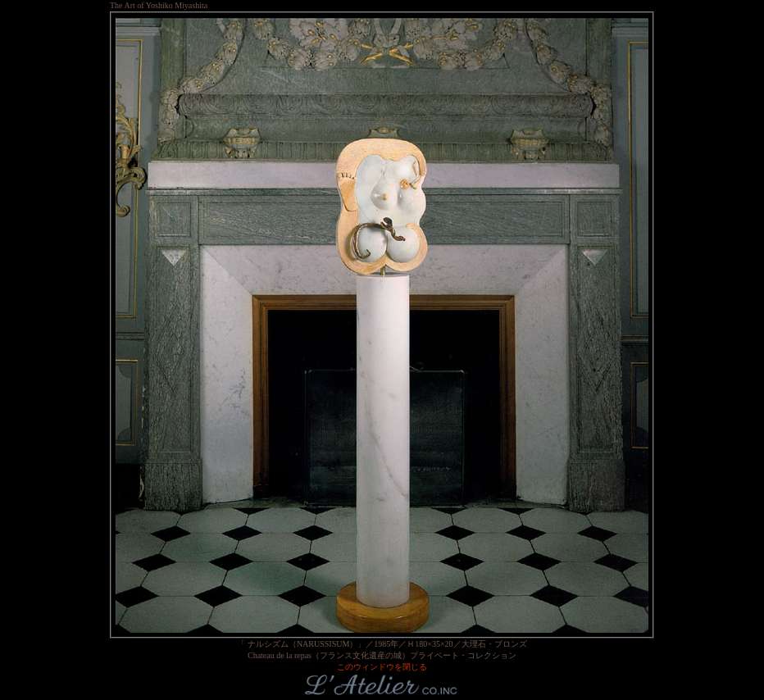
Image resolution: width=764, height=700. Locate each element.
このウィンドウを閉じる (382, 667)
